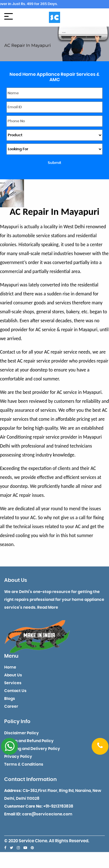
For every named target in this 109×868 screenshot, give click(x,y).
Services (13, 683)
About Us (13, 675)
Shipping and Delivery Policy (32, 749)
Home (10, 667)
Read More (48, 608)
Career (11, 707)
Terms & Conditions (24, 765)
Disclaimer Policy (22, 733)
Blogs (10, 699)
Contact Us (15, 691)
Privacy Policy (18, 757)
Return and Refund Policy (29, 741)
